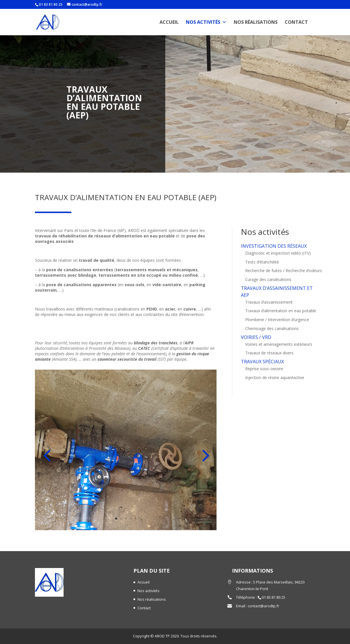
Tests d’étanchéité (262, 512)
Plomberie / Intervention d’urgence (277, 570)
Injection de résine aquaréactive (275, 628)
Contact (296, 22)
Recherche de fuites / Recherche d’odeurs (284, 521)
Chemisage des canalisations (272, 579)
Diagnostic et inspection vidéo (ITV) (278, 503)
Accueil (169, 22)
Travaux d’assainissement (269, 552)
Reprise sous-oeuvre (264, 619)
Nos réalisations (256, 22)
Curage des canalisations (268, 530)
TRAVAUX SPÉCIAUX (262, 612)
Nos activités (206, 22)
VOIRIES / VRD (256, 588)
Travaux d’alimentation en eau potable (281, 561)
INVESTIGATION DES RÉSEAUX (274, 496)
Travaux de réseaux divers (269, 603)
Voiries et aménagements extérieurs (279, 595)
